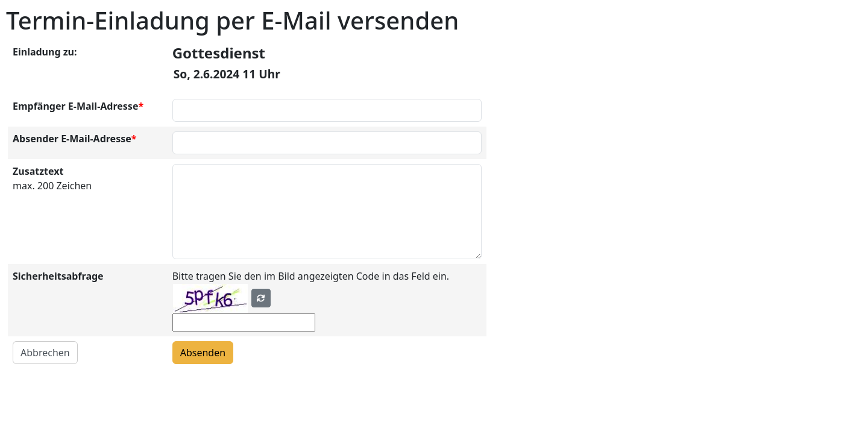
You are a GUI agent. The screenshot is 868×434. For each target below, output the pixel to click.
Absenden (203, 353)
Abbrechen (45, 353)
